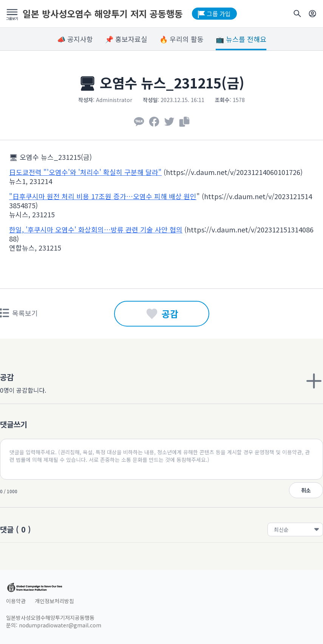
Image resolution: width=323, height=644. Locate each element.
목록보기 (19, 313)
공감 (162, 314)
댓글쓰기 (14, 424)
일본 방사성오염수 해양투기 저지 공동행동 (103, 14)
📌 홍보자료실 (126, 39)
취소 (306, 490)
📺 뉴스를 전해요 (241, 39)
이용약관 (16, 601)
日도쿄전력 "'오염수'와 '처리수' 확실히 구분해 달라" (85, 172)
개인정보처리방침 (54, 601)
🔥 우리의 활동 (182, 39)
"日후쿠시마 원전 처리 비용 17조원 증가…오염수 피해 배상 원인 (103, 196)
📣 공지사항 (75, 39)
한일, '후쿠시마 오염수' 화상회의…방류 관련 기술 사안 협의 (96, 229)
